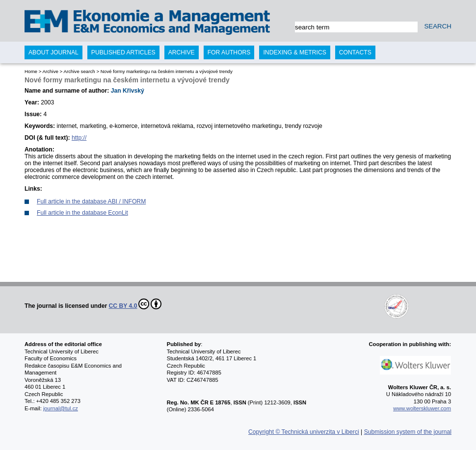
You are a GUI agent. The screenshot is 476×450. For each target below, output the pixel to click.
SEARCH (438, 26)
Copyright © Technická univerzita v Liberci (304, 432)
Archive (50, 71)
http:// (79, 138)
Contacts (355, 52)
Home (31, 71)
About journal (53, 52)
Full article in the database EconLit (82, 213)
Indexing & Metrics (294, 52)
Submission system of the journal (408, 432)
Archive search (79, 71)
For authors (229, 52)
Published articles (123, 52)
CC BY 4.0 (135, 304)
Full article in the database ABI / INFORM (91, 201)
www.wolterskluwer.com (422, 408)
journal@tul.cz (61, 408)
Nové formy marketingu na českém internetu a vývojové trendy (167, 71)
